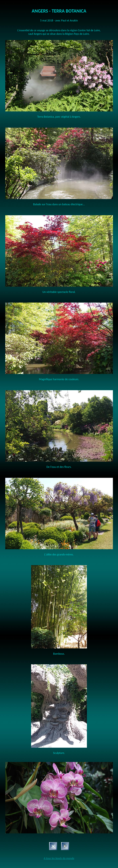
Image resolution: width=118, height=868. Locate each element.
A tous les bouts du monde (59, 858)
